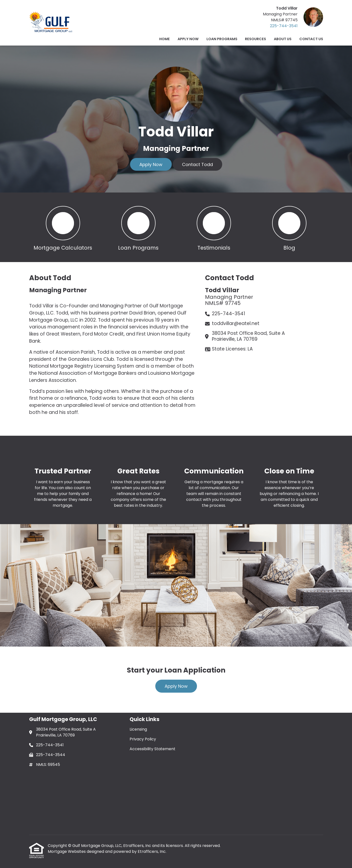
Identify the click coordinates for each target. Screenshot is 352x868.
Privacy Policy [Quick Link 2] (143, 739)
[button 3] (214, 227)
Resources (255, 39)
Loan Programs (222, 39)
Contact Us (311, 39)
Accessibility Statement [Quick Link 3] (152, 749)
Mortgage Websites (67, 851)
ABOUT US (283, 39)
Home (164, 39)
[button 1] (63, 227)
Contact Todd (197, 164)
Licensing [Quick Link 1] (138, 729)
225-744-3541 (284, 26)
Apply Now (188, 39)
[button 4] (289, 227)
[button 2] (138, 227)
